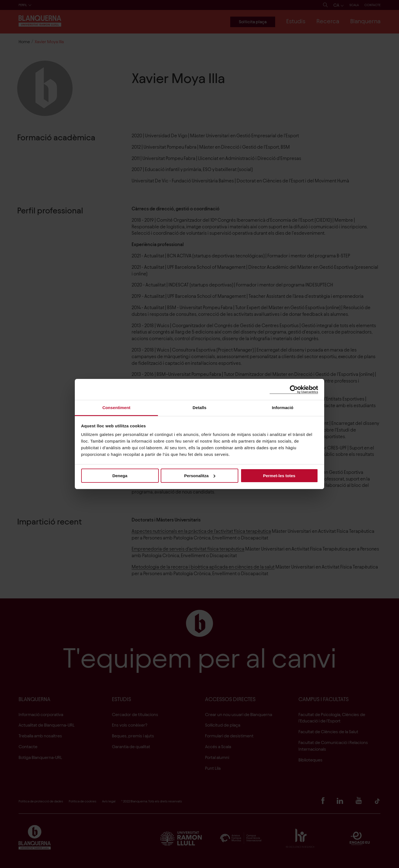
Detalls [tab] (199, 408)
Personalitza (200, 475)
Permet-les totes (279, 475)
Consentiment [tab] (116, 408)
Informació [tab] (283, 408)
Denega (120, 475)
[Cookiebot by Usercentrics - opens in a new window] (294, 389)
